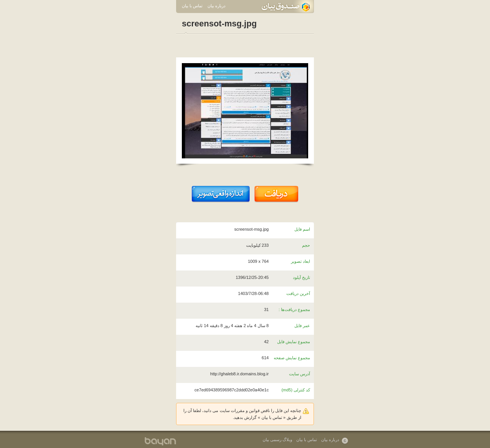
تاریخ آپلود (301, 277)
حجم (306, 245)
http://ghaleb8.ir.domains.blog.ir (239, 374)
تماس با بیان (192, 6)
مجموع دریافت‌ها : (294, 310)
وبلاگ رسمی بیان (277, 440)
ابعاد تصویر (301, 261)
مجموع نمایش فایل (294, 342)
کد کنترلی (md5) (296, 390)
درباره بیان (216, 6)
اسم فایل (302, 229)
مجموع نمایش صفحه (292, 358)
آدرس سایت (300, 374)
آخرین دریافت (298, 293)
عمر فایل (302, 326)
